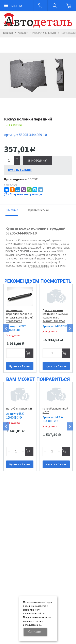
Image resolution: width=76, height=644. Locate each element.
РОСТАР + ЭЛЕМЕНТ (44, 33)
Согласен (35, 632)
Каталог (23, 33)
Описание (12, 210)
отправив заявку (39, 266)
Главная (8, 33)
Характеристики (38, 210)
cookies (44, 602)
